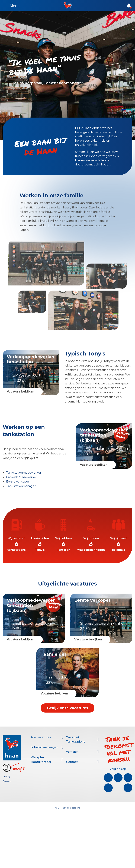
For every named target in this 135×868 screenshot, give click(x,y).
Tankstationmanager (21, 486)
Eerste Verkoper (18, 482)
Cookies (7, 781)
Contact (72, 762)
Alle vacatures (41, 737)
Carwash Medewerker (22, 477)
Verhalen (72, 752)
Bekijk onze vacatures (67, 708)
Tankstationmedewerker (24, 473)
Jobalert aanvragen (44, 747)
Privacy (7, 776)
